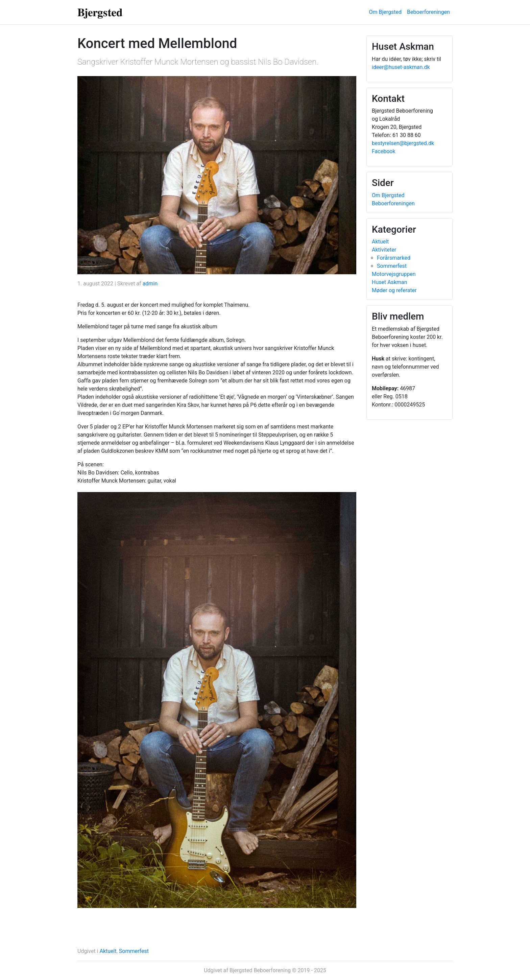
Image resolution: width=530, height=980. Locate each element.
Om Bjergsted (386, 12)
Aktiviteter (384, 250)
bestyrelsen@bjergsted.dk (403, 143)
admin (150, 284)
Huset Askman (390, 282)
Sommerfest (134, 951)
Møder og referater (394, 290)
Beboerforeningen (428, 12)
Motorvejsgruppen (394, 274)
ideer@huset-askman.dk (401, 67)
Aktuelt (108, 951)
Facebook (383, 151)
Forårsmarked (394, 258)
